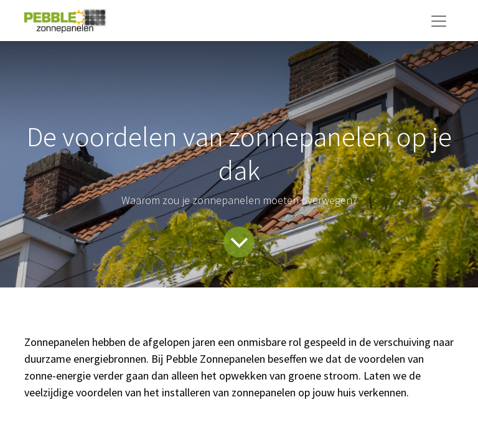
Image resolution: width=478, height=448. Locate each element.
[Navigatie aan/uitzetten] (439, 21)
